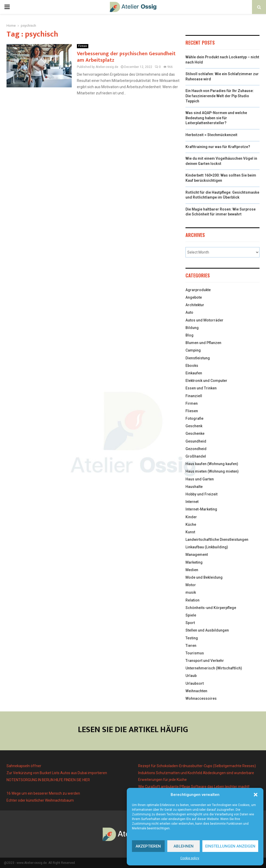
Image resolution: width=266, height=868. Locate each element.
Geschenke (195, 433)
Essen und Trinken (201, 388)
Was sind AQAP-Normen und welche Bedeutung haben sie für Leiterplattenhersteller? (216, 118)
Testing (192, 638)
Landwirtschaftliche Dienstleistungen (217, 540)
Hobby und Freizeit (201, 494)
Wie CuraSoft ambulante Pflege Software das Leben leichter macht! (194, 787)
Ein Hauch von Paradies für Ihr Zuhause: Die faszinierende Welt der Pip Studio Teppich (220, 96)
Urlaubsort (195, 683)
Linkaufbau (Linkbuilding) (207, 547)
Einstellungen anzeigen (230, 846)
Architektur (195, 305)
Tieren (191, 646)
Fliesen (192, 411)
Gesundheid (196, 441)
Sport (190, 623)
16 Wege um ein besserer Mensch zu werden (43, 793)
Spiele (191, 615)
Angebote (194, 297)
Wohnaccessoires (201, 698)
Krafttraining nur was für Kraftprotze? (218, 147)
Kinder (191, 517)
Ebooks (192, 366)
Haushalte (194, 487)
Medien (192, 570)
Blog (189, 335)
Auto (189, 312)
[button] (256, 795)
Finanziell (194, 396)
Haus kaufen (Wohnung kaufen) (212, 464)
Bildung (192, 328)
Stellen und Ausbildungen (207, 630)
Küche (191, 524)
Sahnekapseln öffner (24, 766)
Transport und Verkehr (205, 661)
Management (197, 555)
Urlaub (191, 676)
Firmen (83, 46)
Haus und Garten (200, 479)
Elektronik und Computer (206, 381)
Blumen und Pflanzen (203, 343)
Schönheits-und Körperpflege (211, 608)
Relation (192, 600)
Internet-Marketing (201, 509)
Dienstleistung (198, 358)
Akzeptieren (148, 846)
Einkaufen (194, 373)
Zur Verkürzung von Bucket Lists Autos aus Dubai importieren (57, 773)
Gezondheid (196, 449)
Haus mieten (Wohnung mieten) (212, 471)
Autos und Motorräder (204, 320)
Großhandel (196, 456)
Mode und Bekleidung (204, 577)
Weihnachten (196, 691)
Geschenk (194, 426)
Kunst (190, 532)
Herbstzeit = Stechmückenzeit (211, 135)
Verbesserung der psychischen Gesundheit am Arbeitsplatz (126, 57)
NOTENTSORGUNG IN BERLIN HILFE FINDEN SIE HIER (48, 780)
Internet (192, 502)
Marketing (194, 562)
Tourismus (195, 653)
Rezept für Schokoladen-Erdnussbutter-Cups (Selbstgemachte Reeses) (197, 766)
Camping (193, 350)
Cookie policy (190, 858)
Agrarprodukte (198, 290)
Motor (191, 585)
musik (191, 592)
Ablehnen (184, 846)
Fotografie (194, 418)
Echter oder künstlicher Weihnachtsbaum (40, 800)
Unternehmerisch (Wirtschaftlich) (214, 668)
